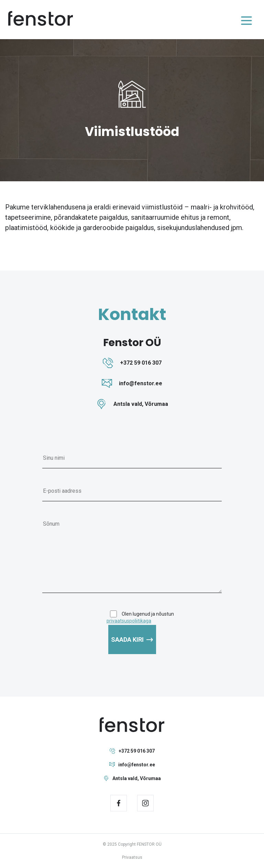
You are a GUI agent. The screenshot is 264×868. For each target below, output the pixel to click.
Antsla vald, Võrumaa (132, 778)
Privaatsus (132, 857)
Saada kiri (132, 639)
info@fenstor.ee (132, 765)
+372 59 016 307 (132, 751)
